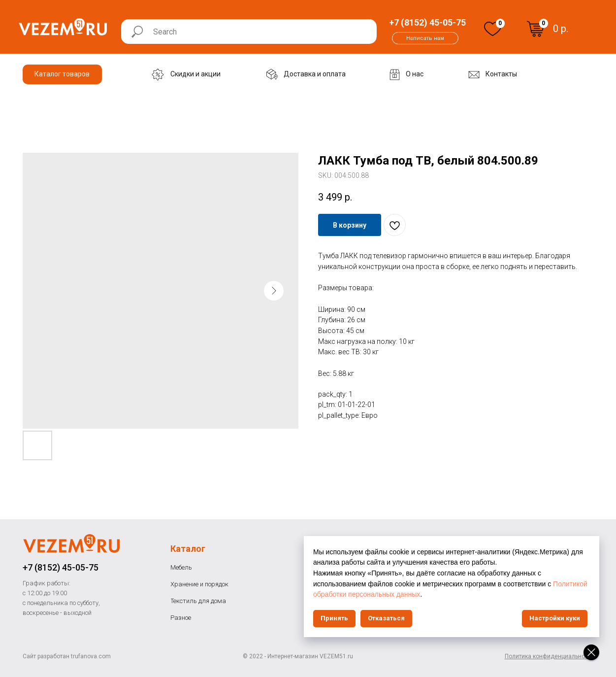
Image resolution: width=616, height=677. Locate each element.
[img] (493, 29)
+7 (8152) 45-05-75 (61, 567)
